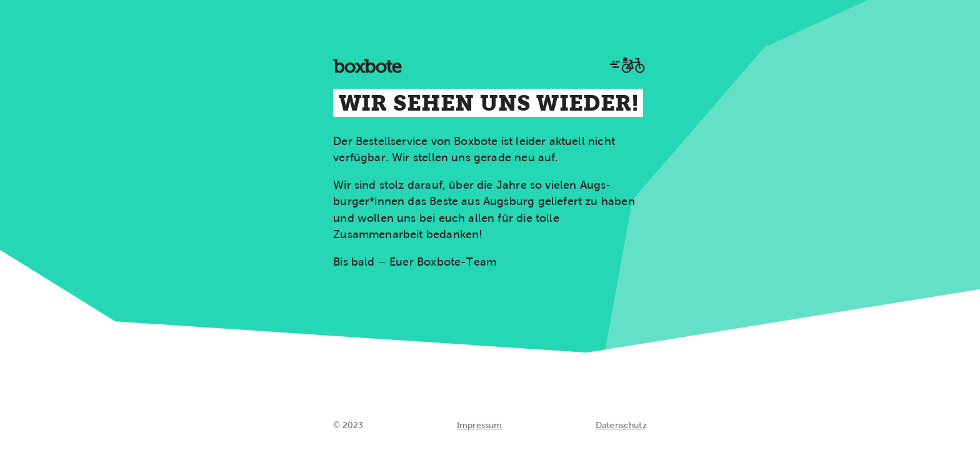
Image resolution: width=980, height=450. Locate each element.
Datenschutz (621, 425)
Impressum (480, 425)
